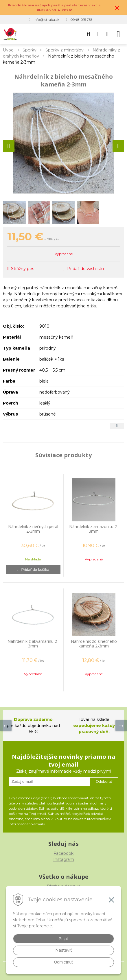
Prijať (63, 939)
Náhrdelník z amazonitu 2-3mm (94, 529)
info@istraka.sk (46, 20)
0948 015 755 (81, 20)
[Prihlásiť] (98, 34)
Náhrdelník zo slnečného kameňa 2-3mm (94, 644)
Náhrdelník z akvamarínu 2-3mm (33, 644)
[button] (89, 34)
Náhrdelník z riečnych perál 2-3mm (33, 529)
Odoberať (104, 781)
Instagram (64, 859)
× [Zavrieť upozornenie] (117, 8)
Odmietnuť (64, 962)
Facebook (63, 853)
